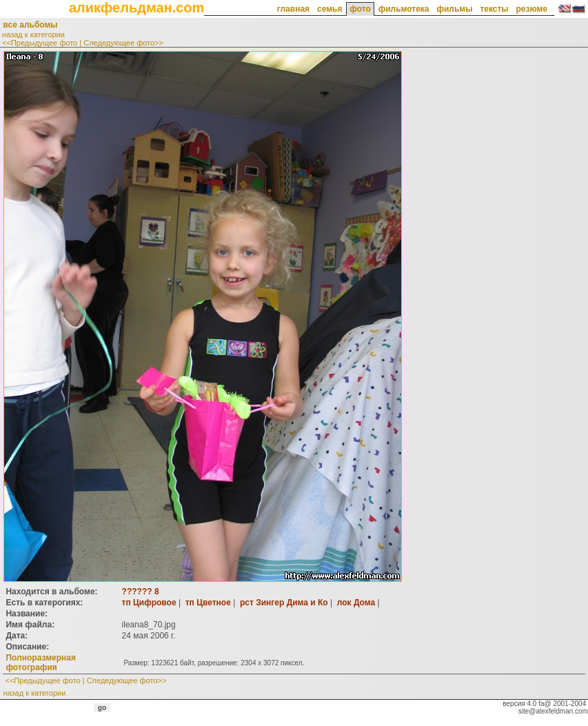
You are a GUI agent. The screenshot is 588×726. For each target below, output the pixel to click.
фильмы (454, 9)
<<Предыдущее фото (40, 43)
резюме (531, 9)
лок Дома (356, 603)
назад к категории (33, 34)
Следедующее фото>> (123, 43)
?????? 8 (141, 592)
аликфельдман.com (136, 8)
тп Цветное (208, 603)
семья (330, 9)
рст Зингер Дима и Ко (284, 603)
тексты (494, 9)
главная (293, 9)
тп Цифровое (149, 603)
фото (360, 9)
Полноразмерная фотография (40, 663)
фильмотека (404, 9)
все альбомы (30, 25)
